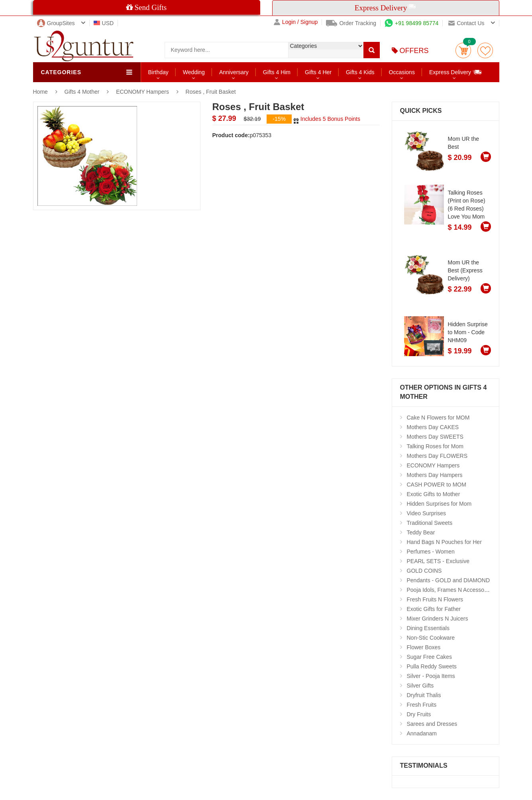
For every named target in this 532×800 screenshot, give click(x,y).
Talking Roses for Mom (435, 446)
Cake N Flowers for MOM (438, 418)
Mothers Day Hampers (435, 475)
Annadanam (422, 733)
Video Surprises (427, 513)
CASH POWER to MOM (437, 485)
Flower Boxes (424, 647)
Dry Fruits (419, 714)
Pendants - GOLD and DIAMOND (449, 580)
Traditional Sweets (430, 523)
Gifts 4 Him (277, 72)
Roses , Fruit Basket (211, 92)
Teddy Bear (421, 532)
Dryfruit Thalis (424, 695)
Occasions (402, 72)
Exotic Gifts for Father (434, 609)
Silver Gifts (420, 686)
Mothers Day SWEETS (435, 437)
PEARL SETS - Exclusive (438, 561)
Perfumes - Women (431, 552)
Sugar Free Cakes (430, 657)
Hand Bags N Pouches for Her (444, 542)
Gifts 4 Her (318, 72)
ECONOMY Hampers (142, 92)
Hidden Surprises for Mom (439, 504)
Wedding (194, 72)
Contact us (466, 23)
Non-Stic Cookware (431, 638)
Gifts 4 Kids (360, 72)
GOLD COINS (424, 571)
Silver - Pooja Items (431, 676)
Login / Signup (296, 22)
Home (40, 92)
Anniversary (234, 72)
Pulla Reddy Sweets (432, 666)
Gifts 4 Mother (83, 92)
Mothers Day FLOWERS (437, 456)
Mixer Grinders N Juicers (438, 619)
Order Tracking (351, 23)
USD (104, 23)
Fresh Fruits (422, 705)
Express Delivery (456, 72)
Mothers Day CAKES (433, 427)
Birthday (158, 72)
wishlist (485, 50)
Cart (463, 50)
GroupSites (56, 23)
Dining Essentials (428, 628)
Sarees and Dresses (432, 724)
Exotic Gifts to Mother (434, 494)
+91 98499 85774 (411, 23)
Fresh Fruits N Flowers (435, 599)
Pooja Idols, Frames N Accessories (450, 590)
